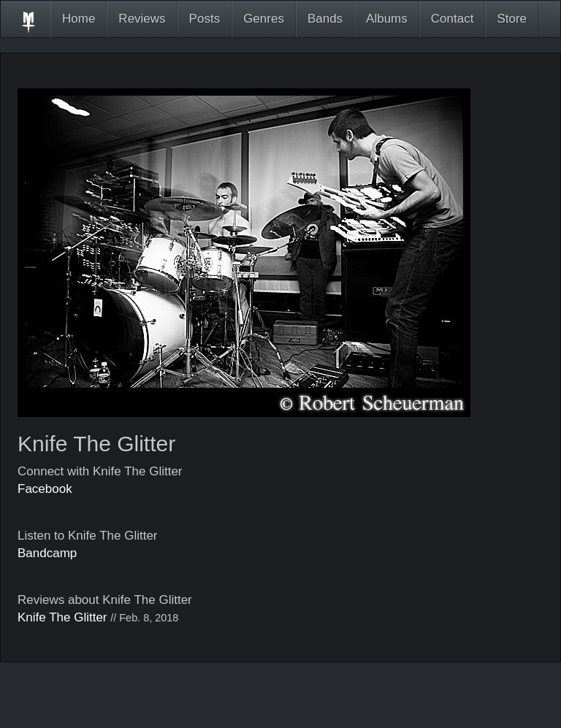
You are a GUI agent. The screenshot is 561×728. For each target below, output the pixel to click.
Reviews (142, 19)
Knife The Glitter (62, 617)
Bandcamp (47, 553)
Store (512, 19)
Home (79, 19)
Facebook (45, 489)
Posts (205, 19)
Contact (453, 19)
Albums (387, 19)
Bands (325, 19)
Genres (264, 19)
